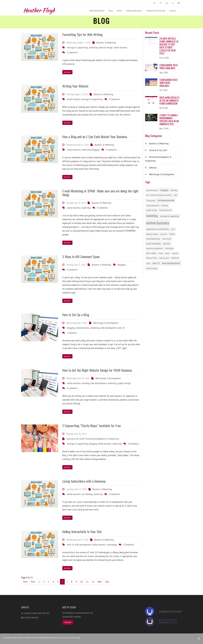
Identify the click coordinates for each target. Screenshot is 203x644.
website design (106, 47)
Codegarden (151, 201)
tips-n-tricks (151, 253)
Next (100, 582)
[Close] (199, 638)
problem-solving (152, 234)
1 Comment (72, 333)
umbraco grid (164, 258)
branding (86, 383)
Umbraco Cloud (152, 258)
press (173, 229)
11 (87, 582)
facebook (165, 206)
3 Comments (72, 52)
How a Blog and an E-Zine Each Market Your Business (95, 137)
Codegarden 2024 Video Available (169, 67)
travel (160, 253)
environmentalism (153, 206)
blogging (96, 150)
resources (164, 234)
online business (120, 47)
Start (25, 582)
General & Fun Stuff (75, 439)
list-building (87, 494)
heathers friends (166, 210)
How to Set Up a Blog (76, 315)
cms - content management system (159, 195)
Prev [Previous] (33, 582)
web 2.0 (121, 328)
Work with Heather (97, 11)
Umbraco (153, 168)
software (167, 244)
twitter (167, 253)
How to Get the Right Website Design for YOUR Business (97, 370)
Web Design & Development (106, 323)
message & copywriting (77, 47)
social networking (153, 244)
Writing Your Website (75, 86)
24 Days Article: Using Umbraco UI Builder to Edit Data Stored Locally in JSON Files (169, 46)
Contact (173, 11)
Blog (111, 11)
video (148, 263)
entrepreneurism (166, 200)
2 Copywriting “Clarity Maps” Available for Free (92, 426)
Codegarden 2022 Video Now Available (169, 83)
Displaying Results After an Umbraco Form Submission (169, 100)
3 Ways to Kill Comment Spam (81, 257)
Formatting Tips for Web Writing (82, 34)
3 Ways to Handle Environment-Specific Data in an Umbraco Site (169, 120)
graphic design (124, 383)
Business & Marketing (106, 42)
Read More (67, 72)
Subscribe (68, 622)
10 (81, 582)
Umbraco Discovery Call (156, 11)
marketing (93, 47)
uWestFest (175, 258)
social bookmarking (153, 239)
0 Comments (115, 99)
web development (109, 328)
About (120, 11)
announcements (152, 190)
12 (93, 582)
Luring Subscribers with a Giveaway (84, 481)
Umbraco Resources (134, 11)
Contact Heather (31, 617)
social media (167, 239)
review (172, 234)
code (175, 195)
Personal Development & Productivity (102, 439)
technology (112, 545)
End (107, 582)
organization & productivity (157, 229)
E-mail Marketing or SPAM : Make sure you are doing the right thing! (100, 193)
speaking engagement (155, 248)
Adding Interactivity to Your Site (82, 532)
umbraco (175, 253)
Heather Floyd (39, 10)
